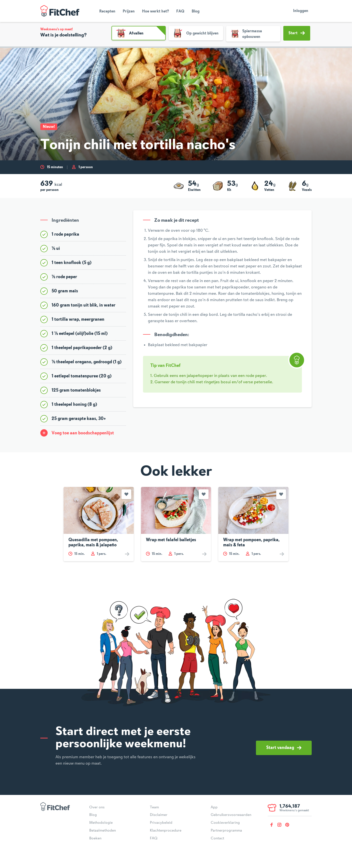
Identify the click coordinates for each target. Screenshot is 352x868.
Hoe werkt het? (155, 11)
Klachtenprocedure (166, 831)
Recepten (107, 11)
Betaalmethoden (103, 831)
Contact (217, 838)
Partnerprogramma (226, 831)
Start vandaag (284, 748)
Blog (196, 11)
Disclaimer (159, 815)
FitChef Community (60, 11)
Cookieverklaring (225, 823)
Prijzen (129, 11)
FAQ (180, 11)
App (214, 807)
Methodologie (101, 823)
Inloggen (301, 11)
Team (154, 807)
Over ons (97, 807)
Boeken (95, 838)
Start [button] (297, 33)
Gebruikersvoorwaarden (231, 815)
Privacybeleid (161, 823)
